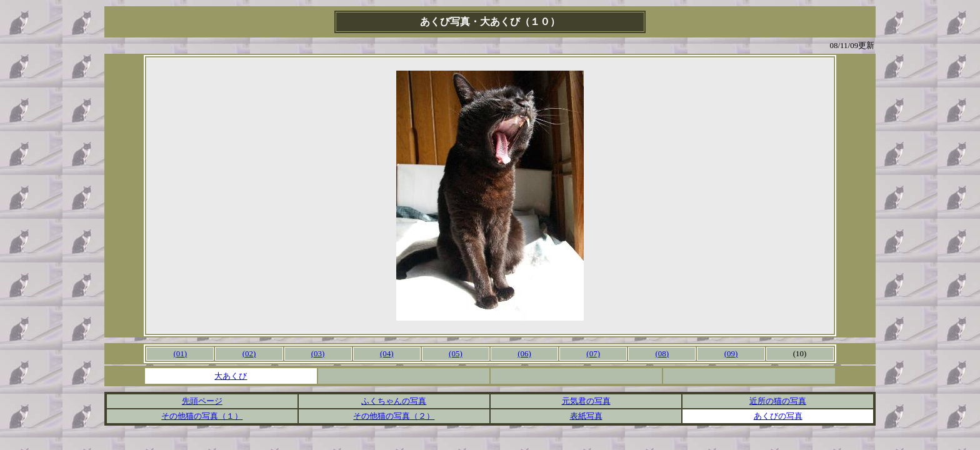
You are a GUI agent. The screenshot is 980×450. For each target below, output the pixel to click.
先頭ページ (202, 401)
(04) (387, 353)
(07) (593, 353)
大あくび (231, 376)
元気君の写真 (586, 401)
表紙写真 (586, 416)
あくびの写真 (778, 416)
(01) (181, 353)
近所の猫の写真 (778, 401)
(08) (662, 353)
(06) (524, 353)
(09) (731, 353)
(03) (318, 353)
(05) (456, 353)
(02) (249, 353)
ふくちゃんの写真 (394, 401)
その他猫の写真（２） (394, 416)
